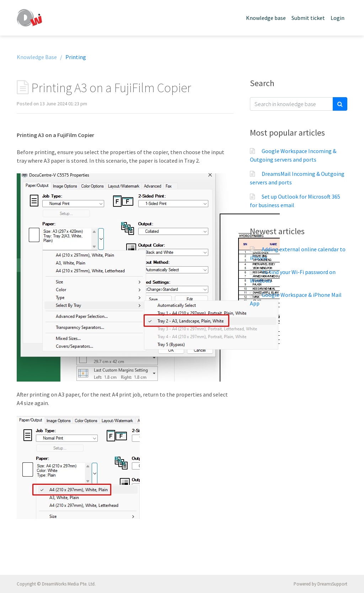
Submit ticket (308, 18)
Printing (76, 57)
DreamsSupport (332, 584)
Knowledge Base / (39, 57)
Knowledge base (266, 18)
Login (338, 18)
